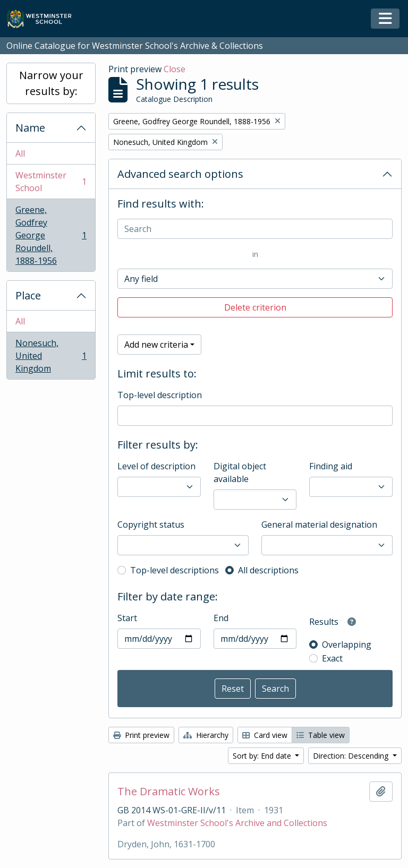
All (20, 153)
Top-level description (160, 395)
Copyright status (151, 525)
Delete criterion (255, 307)
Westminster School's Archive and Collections (237, 823)
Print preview (141, 735)
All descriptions (268, 570)
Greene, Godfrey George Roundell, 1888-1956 (51, 235)
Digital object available (240, 472)
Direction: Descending (352, 756)
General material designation (319, 525)
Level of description (156, 466)
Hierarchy (206, 735)
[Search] (255, 229)
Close (175, 69)
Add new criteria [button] (156, 345)
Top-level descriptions (175, 570)
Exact (332, 658)
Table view (321, 735)
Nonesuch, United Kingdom (51, 356)
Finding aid (331, 466)
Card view (265, 735)
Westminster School (51, 182)
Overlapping (347, 644)
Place (28, 295)
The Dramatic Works (169, 792)
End (221, 618)
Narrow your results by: (51, 83)
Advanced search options (180, 174)
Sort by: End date (263, 756)
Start (127, 618)
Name (30, 128)
